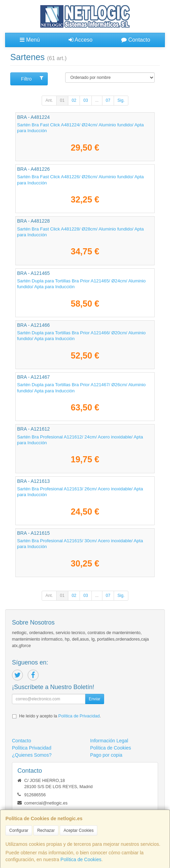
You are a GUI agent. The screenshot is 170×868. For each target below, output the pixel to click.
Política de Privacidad (79, 716)
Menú (30, 40)
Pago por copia (106, 755)
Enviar (95, 699)
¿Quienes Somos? (32, 755)
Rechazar (46, 830)
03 (86, 100)
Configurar (19, 830)
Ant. (49, 100)
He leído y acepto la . (60, 716)
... (97, 100)
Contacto (136, 40)
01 (62, 100)
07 (108, 100)
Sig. (121, 100)
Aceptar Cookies (79, 830)
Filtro (32, 79)
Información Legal (109, 741)
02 (74, 100)
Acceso (81, 40)
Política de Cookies (81, 859)
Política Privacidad (32, 748)
